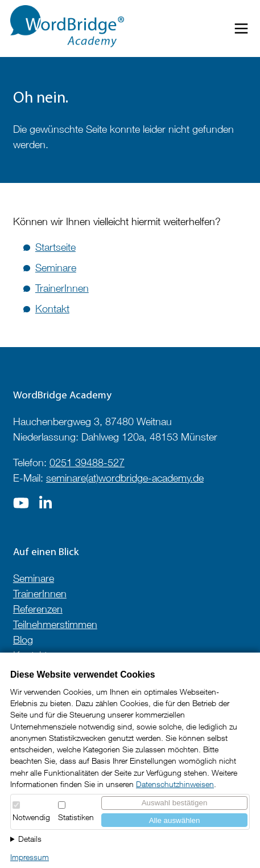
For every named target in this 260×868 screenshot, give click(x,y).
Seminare (56, 268)
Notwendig (31, 817)
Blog (23, 640)
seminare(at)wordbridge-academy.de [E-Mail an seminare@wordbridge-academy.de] (125, 478)
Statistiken (76, 817)
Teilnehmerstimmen (55, 624)
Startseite (55, 247)
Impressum (30, 857)
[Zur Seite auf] (21, 506)
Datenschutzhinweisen (175, 784)
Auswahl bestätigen (175, 803)
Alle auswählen (175, 820)
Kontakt (52, 309)
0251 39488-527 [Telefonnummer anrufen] (87, 462)
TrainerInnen (62, 288)
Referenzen (38, 609)
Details (30, 839)
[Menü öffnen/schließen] (241, 30)
